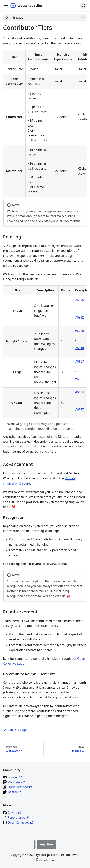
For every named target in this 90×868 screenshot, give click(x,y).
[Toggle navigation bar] (6, 6)
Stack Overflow (20, 787)
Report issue (18, 817)
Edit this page (15, 730)
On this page (14, 17)
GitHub (14, 813)
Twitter (14, 792)
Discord (15, 777)
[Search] (84, 6)
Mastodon (16, 782)
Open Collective (20, 823)
